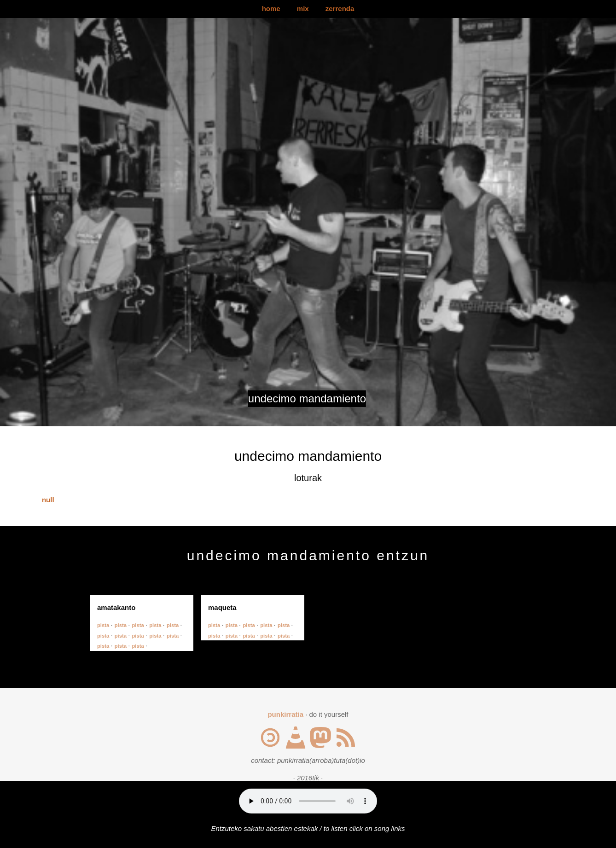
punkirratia (285, 714)
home (271, 9)
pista (104, 625)
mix (303, 9)
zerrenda (340, 9)
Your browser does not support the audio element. (308, 801)
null (48, 500)
